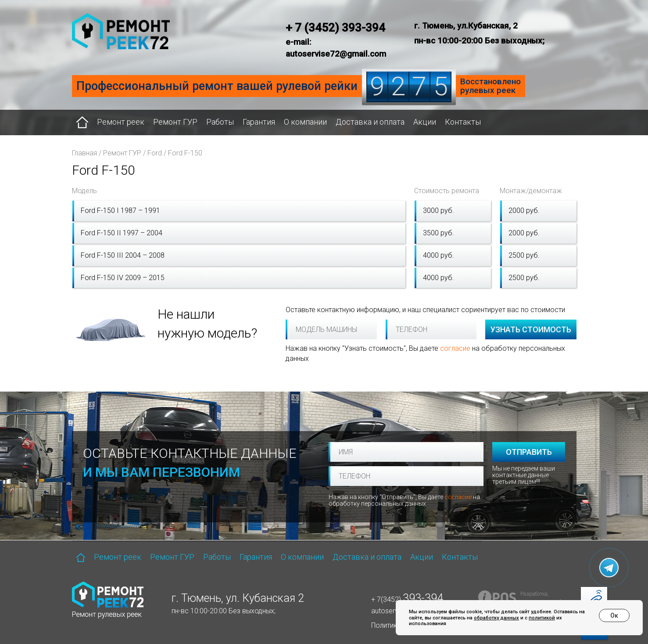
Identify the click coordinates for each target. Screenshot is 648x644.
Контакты (463, 122)
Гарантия (259, 122)
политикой (542, 618)
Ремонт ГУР (175, 122)
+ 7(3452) (407, 599)
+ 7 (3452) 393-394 (335, 28)
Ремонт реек (121, 122)
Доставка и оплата (370, 122)
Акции (425, 122)
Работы (220, 122)
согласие (455, 348)
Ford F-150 (185, 153)
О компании (305, 122)
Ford (155, 153)
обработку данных (496, 618)
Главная (84, 153)
